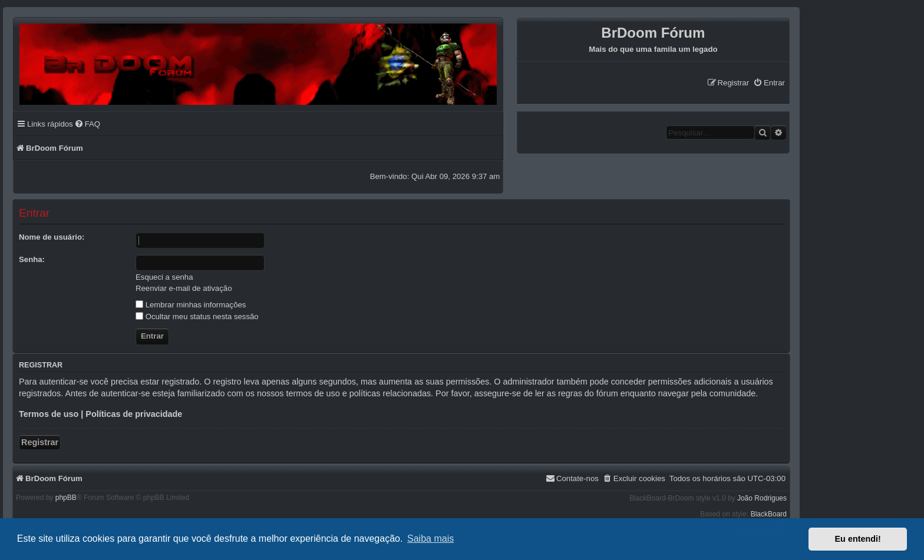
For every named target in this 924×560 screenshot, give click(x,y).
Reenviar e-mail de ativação (184, 288)
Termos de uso (49, 414)
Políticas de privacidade (134, 414)
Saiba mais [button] (430, 539)
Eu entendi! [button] (858, 539)
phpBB (66, 498)
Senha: (32, 259)
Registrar (40, 442)
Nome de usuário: (52, 237)
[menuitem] (769, 83)
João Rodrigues (762, 498)
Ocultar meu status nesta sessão (197, 317)
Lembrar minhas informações (191, 305)
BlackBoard (769, 514)
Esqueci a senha (164, 277)
